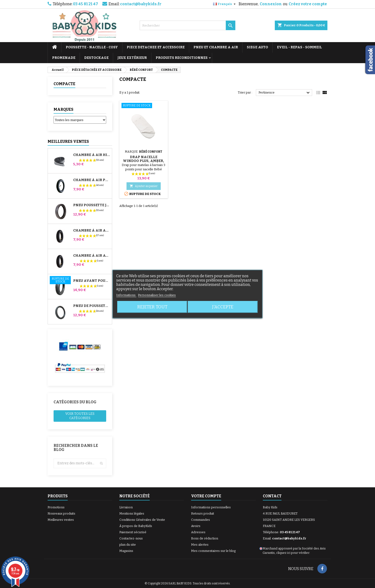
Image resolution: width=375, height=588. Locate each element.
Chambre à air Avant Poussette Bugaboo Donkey (92, 256)
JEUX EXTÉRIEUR (132, 58)
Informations (126, 295)
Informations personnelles (211, 507)
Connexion (271, 4)
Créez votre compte (308, 4)
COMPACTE (64, 84)
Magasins (126, 551)
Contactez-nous (131, 538)
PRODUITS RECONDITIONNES (182, 58)
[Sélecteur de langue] (225, 4)
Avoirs (196, 526)
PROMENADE (64, 58)
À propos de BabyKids (136, 526)
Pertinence (285, 93)
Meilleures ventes (61, 520)
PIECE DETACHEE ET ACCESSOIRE (156, 47)
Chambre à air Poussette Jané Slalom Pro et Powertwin (92, 180)
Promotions (56, 507)
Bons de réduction (205, 538)
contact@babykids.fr (141, 4)
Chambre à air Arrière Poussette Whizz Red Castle (92, 231)
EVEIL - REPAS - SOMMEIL (299, 47)
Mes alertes (200, 545)
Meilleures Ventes (68, 141)
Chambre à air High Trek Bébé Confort (92, 155)
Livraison (126, 507)
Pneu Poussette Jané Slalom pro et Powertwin (92, 205)
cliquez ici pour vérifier (293, 553)
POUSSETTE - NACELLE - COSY (92, 47)
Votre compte (206, 496)
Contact (272, 496)
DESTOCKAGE (96, 58)
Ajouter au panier (144, 186)
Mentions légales (132, 513)
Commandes (201, 520)
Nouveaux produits (61, 513)
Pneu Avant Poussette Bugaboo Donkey (92, 281)
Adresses (198, 532)
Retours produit (203, 513)
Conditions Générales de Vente (142, 520)
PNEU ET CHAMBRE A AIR (216, 47)
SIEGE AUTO (257, 47)
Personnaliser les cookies (157, 295)
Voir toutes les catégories (80, 416)
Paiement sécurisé (133, 532)
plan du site (128, 545)
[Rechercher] (187, 25)
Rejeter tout (152, 307)
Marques (63, 109)
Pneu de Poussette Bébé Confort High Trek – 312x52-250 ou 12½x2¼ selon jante (92, 306)
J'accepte (223, 307)
